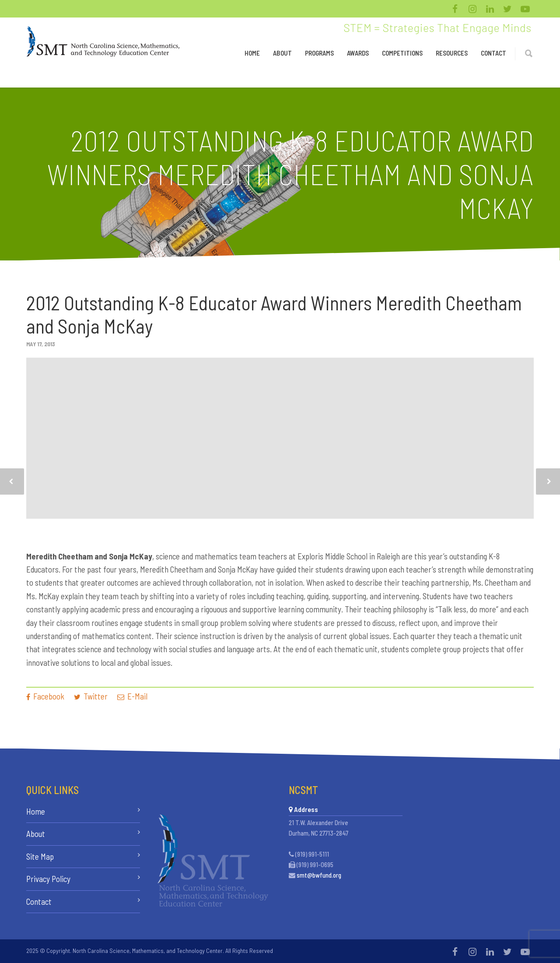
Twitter (91, 696)
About (282, 53)
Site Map (40, 856)
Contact (493, 53)
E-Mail (132, 696)
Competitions (402, 53)
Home (252, 53)
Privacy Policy (48, 879)
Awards (358, 53)
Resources (452, 53)
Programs (319, 53)
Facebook (45, 696)
